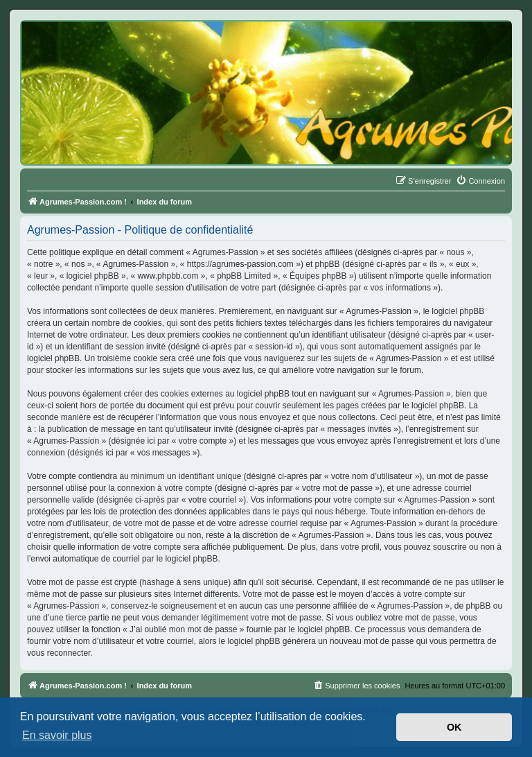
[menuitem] (480, 181)
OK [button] (454, 727)
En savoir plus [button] (57, 735)
